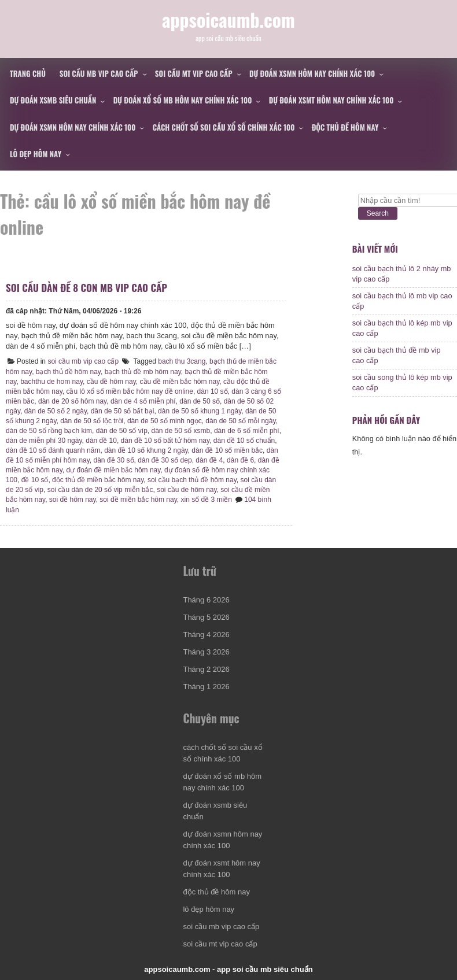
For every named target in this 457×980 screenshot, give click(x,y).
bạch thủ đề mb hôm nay (143, 372)
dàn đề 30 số (114, 460)
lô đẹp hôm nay (36, 154)
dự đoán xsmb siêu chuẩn (53, 100)
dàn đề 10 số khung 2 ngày (146, 450)
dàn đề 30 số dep (165, 460)
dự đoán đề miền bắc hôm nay (113, 470)
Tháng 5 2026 (206, 617)
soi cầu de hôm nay (187, 490)
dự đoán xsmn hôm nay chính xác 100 (312, 73)
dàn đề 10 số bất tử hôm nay (165, 441)
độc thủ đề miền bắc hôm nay (98, 480)
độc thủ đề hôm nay (345, 127)
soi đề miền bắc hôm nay (138, 500)
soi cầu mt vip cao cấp (194, 73)
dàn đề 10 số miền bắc (227, 450)
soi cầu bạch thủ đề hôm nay (192, 480)
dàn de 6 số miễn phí (247, 431)
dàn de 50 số (200, 401)
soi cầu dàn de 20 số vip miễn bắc (100, 490)
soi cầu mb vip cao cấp (99, 73)
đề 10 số (35, 480)
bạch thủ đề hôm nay (68, 372)
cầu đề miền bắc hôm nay (180, 382)
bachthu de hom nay (51, 382)
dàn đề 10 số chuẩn (244, 441)
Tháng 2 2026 (206, 669)
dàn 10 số (213, 391)
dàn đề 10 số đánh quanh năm (53, 450)
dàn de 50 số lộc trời (92, 421)
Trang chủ (28, 73)
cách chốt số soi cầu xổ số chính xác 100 (224, 127)
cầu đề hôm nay (111, 382)
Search (378, 213)
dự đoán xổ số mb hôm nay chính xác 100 (183, 100)
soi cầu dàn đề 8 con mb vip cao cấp (86, 288)
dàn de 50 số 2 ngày (56, 411)
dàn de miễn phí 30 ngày (44, 441)
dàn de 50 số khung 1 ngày (200, 411)
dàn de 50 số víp (122, 431)
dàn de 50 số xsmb (180, 431)
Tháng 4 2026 (206, 635)
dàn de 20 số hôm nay (72, 401)
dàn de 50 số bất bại (123, 411)
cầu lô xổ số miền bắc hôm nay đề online (129, 391)
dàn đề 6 (240, 460)
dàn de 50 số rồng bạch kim (49, 431)
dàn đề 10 (101, 441)
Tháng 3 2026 (206, 652)
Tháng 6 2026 (206, 600)
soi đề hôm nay (73, 500)
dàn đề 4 (209, 460)
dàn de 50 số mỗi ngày (240, 421)
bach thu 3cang (182, 361)
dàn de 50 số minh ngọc (165, 421)
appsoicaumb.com (228, 19)
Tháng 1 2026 (206, 687)
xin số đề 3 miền (207, 500)
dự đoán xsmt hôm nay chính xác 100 (331, 100)
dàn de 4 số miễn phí (143, 401)
